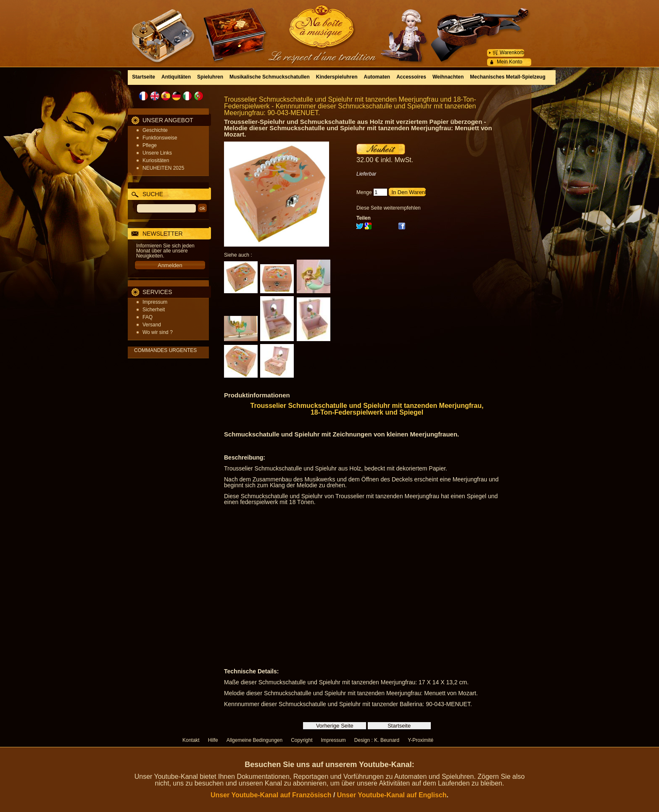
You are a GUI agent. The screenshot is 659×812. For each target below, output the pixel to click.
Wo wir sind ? (158, 332)
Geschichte (155, 130)
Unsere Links (157, 153)
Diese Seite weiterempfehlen (389, 208)
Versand (152, 325)
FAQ (148, 317)
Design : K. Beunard (377, 740)
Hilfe (213, 740)
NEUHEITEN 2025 (163, 168)
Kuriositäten (156, 160)
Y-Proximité (420, 740)
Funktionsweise (160, 138)
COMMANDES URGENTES (165, 350)
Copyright (302, 740)
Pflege (150, 145)
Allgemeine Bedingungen (254, 740)
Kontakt (191, 740)
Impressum (155, 302)
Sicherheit (154, 310)
